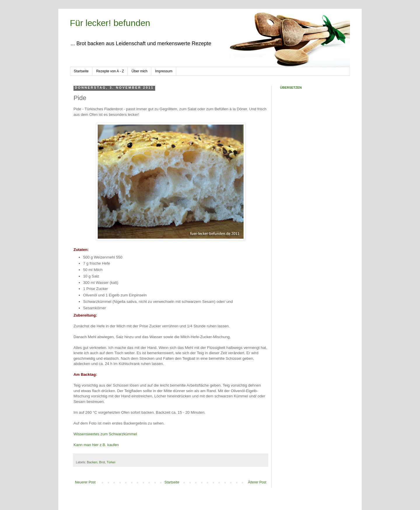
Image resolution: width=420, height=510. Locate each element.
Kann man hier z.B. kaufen (96, 445)
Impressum (164, 71)
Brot (102, 462)
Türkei (111, 462)
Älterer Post (257, 482)
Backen (92, 462)
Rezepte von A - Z (110, 71)
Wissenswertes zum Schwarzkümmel (105, 434)
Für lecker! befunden (110, 23)
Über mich (140, 71)
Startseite (81, 71)
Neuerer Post (85, 482)
